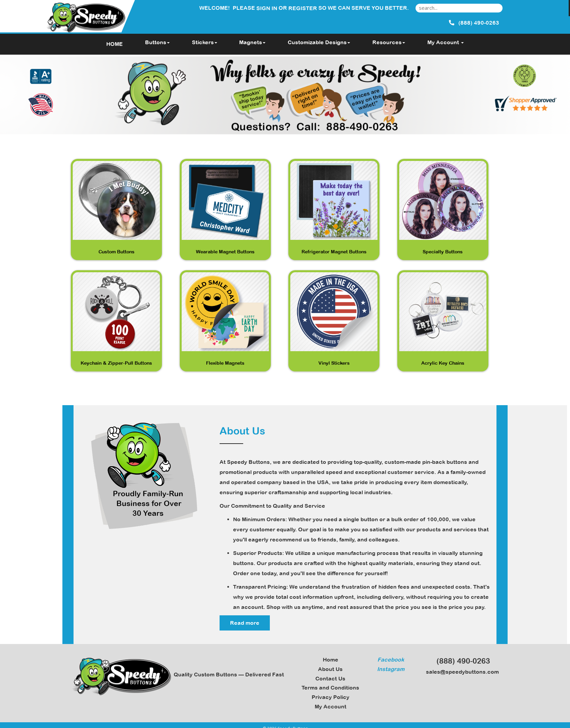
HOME (115, 44)
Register (303, 8)
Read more (245, 623)
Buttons (157, 42)
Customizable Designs (319, 42)
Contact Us (330, 678)
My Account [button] (446, 42)
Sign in (267, 8)
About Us (330, 669)
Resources (389, 42)
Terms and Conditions (330, 688)
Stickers (205, 42)
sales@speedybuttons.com (460, 672)
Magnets (252, 42)
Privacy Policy (331, 697)
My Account (331, 706)
